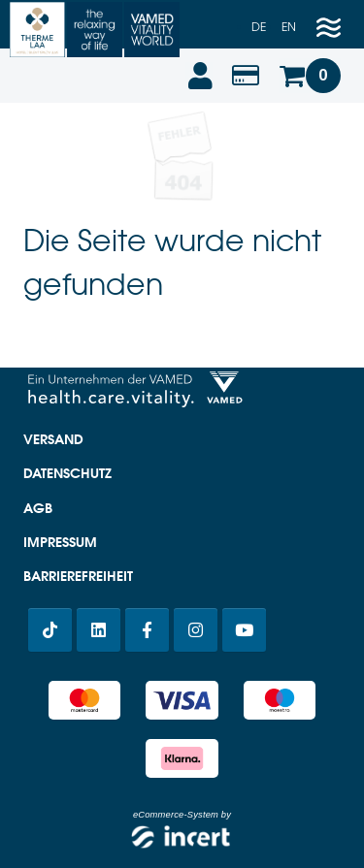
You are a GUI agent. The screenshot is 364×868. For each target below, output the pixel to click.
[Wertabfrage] (246, 76)
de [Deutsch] (259, 27)
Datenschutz (67, 473)
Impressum (60, 542)
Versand (53, 439)
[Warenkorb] (310, 76)
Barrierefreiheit (78, 576)
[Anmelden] (199, 76)
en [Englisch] (289, 27)
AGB (38, 508)
